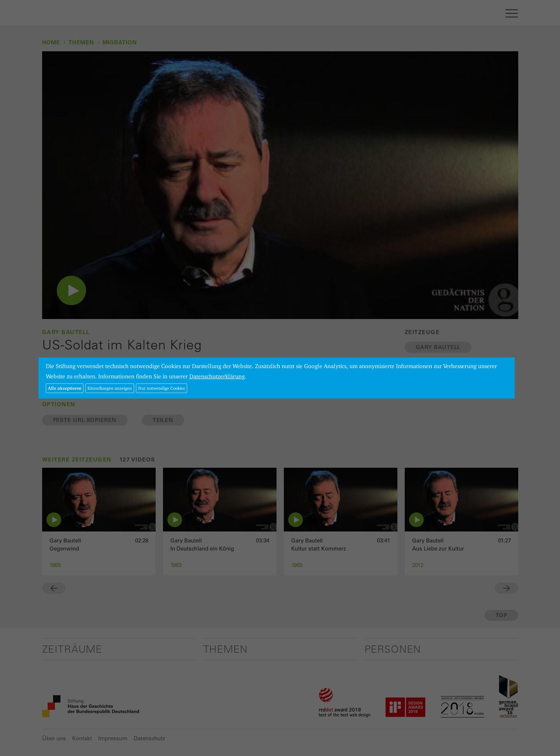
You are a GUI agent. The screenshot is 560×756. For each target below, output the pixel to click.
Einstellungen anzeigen (110, 388)
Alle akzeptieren (65, 388)
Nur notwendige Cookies (162, 388)
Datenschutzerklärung (217, 376)
